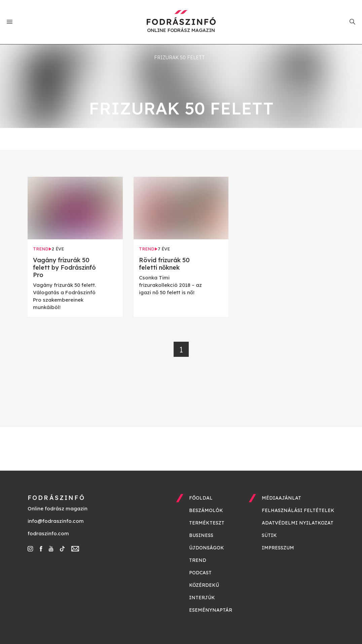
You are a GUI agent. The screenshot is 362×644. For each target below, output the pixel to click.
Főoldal (201, 498)
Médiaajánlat (281, 498)
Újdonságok (207, 548)
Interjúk (202, 598)
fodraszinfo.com (48, 533)
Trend (198, 560)
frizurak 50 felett (179, 58)
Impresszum (278, 548)
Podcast (200, 573)
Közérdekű (204, 585)
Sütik (269, 535)
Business (201, 535)
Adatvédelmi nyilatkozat (298, 523)
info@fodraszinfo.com (56, 521)
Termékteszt (207, 523)
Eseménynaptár (211, 610)
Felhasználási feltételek (298, 510)
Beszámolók (206, 510)
